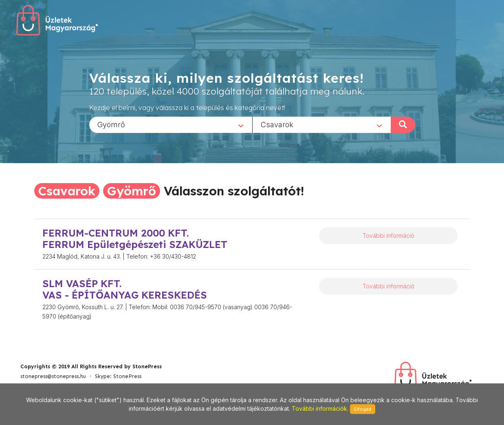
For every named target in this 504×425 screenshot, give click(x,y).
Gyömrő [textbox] (111, 124)
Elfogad (363, 409)
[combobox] (171, 124)
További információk (319, 408)
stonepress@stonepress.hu (53, 376)
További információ (388, 236)
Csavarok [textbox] (277, 124)
